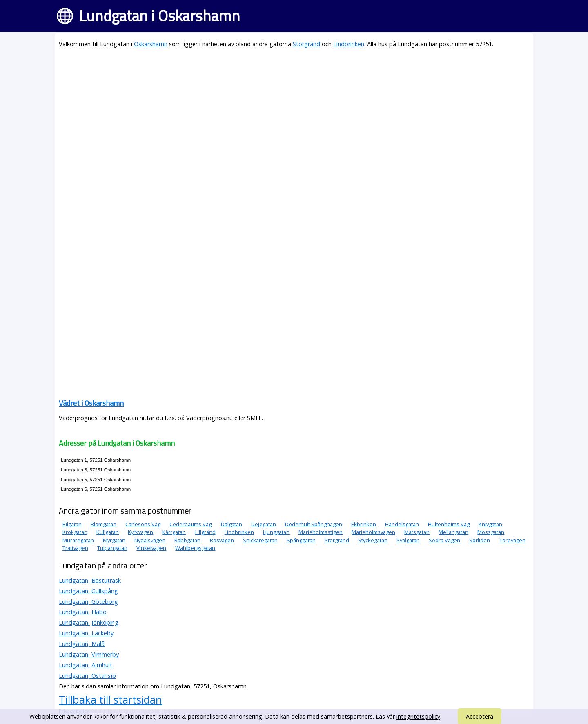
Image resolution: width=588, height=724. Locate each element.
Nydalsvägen (150, 540)
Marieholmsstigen (321, 532)
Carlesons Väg (143, 524)
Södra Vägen (444, 540)
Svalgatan (408, 540)
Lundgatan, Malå (82, 644)
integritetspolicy (418, 716)
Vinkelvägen (151, 548)
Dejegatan (264, 524)
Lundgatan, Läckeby (86, 633)
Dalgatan (232, 524)
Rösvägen (222, 540)
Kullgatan (108, 532)
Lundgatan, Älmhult (86, 665)
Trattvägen (75, 548)
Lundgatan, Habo (83, 612)
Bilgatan (72, 524)
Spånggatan (301, 540)
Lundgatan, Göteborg (88, 602)
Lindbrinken (349, 44)
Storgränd (306, 44)
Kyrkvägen (140, 532)
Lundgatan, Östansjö (87, 676)
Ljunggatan (276, 532)
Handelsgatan (402, 524)
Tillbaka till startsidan (110, 699)
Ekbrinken (364, 524)
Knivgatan (490, 524)
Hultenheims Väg (449, 524)
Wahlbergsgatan (195, 548)
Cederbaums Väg (190, 524)
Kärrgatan (174, 532)
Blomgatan (104, 524)
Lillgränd (205, 532)
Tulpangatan (112, 548)
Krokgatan (75, 532)
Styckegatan (373, 540)
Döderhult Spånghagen (314, 524)
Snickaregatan (260, 540)
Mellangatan (453, 532)
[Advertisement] (294, 113)
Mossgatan (491, 532)
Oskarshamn (151, 44)
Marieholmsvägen (373, 532)
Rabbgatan (187, 540)
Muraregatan (78, 540)
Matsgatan (417, 532)
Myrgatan (114, 540)
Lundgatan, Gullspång (88, 591)
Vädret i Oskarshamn (91, 403)
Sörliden (480, 540)
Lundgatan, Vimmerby (89, 654)
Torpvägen (512, 540)
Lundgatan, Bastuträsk (90, 580)
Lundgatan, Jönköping (89, 622)
